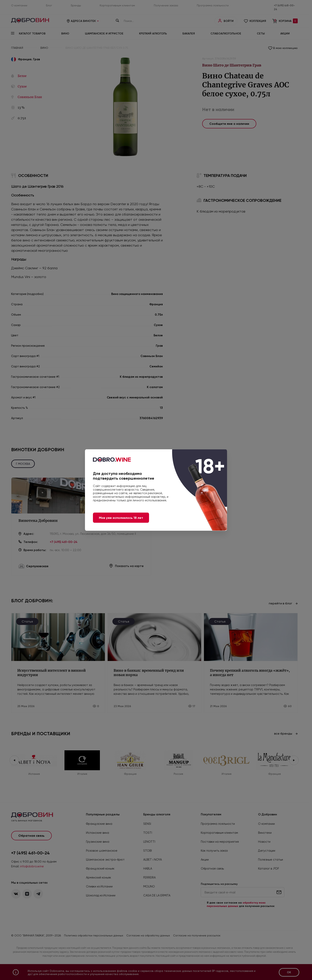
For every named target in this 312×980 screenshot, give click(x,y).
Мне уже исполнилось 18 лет (121, 518)
